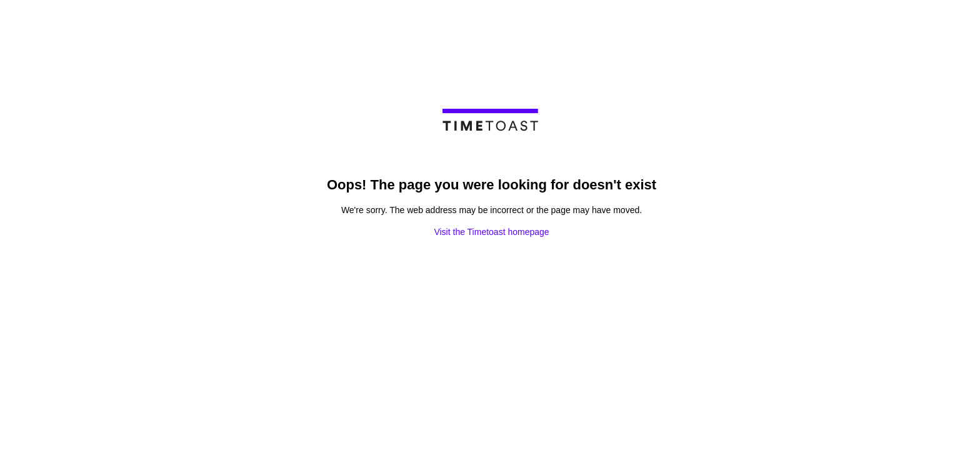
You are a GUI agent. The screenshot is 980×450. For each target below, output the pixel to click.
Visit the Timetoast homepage (491, 232)
